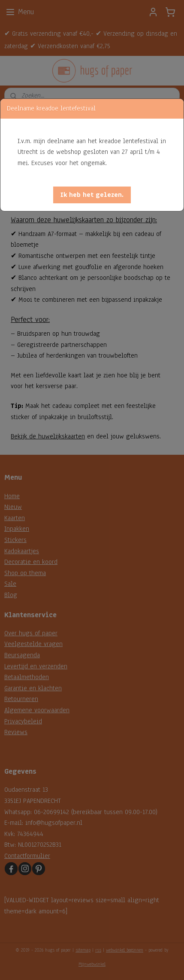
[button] (92, 195)
